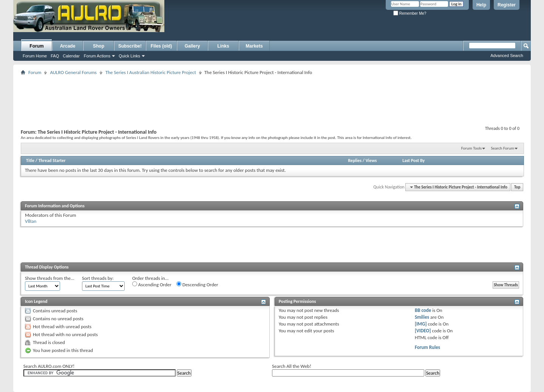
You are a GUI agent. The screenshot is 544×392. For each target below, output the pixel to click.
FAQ (55, 56)
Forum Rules (427, 347)
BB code (423, 310)
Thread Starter (52, 161)
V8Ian (31, 221)
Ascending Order (152, 284)
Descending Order (197, 284)
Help (481, 5)
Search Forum (503, 148)
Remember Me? (410, 13)
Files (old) (161, 46)
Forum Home (35, 56)
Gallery (192, 46)
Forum (36, 46)
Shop (99, 46)
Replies (355, 161)
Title (30, 161)
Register (507, 5)
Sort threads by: (98, 278)
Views (371, 161)
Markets (254, 46)
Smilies (422, 317)
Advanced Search (507, 56)
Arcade (68, 46)
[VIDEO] (423, 331)
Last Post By (413, 161)
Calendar (71, 56)
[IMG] (421, 324)
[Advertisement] (256, 25)
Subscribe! (130, 46)
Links (223, 46)
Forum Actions (97, 56)
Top (517, 187)
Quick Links (129, 56)
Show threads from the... (50, 278)
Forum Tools (471, 148)
